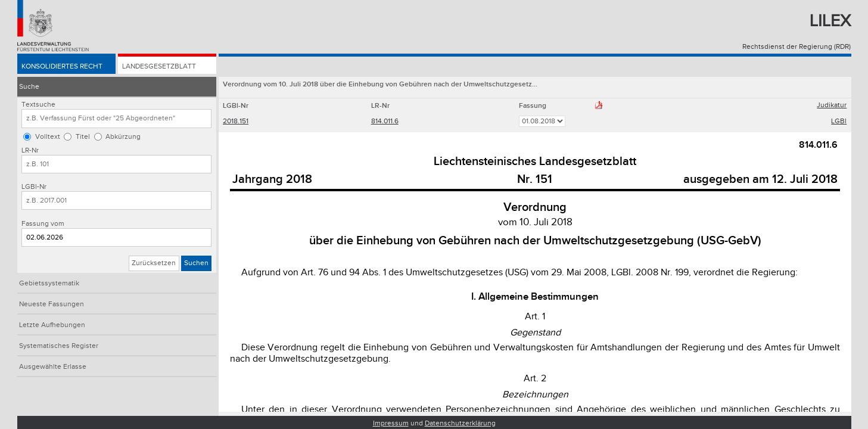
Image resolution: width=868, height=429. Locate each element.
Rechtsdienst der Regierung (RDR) (797, 47)
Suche (29, 87)
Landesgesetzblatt (159, 66)
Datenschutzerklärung (460, 423)
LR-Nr (30, 150)
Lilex (830, 21)
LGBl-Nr (34, 187)
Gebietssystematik (49, 283)
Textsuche (38, 105)
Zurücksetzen (154, 263)
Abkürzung (123, 137)
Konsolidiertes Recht (62, 66)
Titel (83, 137)
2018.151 (236, 121)
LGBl (839, 121)
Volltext (48, 137)
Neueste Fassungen (52, 304)
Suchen (196, 263)
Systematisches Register (59, 346)
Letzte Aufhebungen (52, 325)
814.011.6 (385, 121)
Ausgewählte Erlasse (53, 367)
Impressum (391, 423)
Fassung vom (43, 224)
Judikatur (832, 105)
